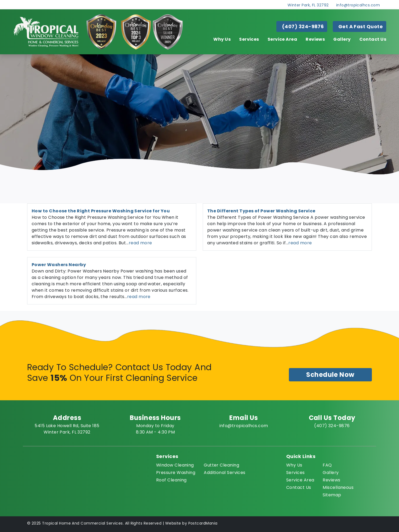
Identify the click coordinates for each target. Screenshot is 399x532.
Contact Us (373, 39)
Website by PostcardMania (191, 523)
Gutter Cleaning (221, 465)
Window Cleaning (175, 465)
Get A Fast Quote (361, 26)
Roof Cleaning (171, 480)
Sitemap (332, 495)
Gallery (342, 39)
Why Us (222, 39)
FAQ (327, 465)
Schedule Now (330, 375)
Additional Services (225, 473)
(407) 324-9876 (303, 26)
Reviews (315, 39)
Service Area (282, 39)
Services (249, 39)
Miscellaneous (338, 487)
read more (140, 243)
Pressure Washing (176, 473)
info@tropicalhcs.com (358, 5)
